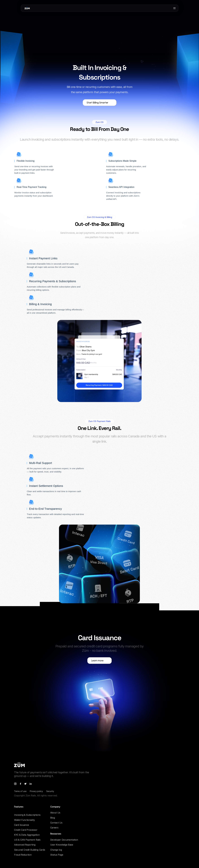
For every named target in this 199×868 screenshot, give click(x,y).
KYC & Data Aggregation (27, 835)
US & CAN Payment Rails (27, 840)
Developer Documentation (64, 840)
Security (50, 791)
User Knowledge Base (62, 845)
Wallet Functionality (24, 820)
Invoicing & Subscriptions (27, 815)
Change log (56, 850)
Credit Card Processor (26, 830)
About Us (55, 813)
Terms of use (20, 791)
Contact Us (56, 823)
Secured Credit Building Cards (30, 850)
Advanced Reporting (25, 845)
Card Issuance (22, 825)
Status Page (57, 855)
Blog (53, 818)
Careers (54, 828)
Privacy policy (36, 791)
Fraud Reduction (23, 855)
